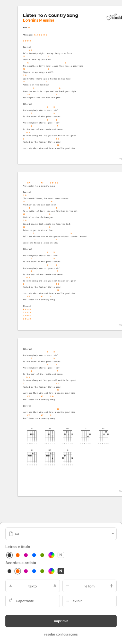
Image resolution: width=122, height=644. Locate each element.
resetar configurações (61, 634)
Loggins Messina (39, 20)
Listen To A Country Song (50, 16)
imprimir (61, 621)
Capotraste (25, 601)
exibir (77, 601)
